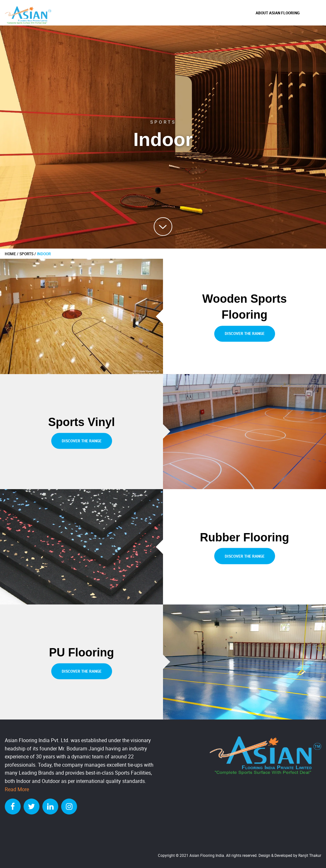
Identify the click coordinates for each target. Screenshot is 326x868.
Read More (17, 789)
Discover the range (245, 333)
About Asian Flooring (278, 13)
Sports (26, 254)
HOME (10, 254)
